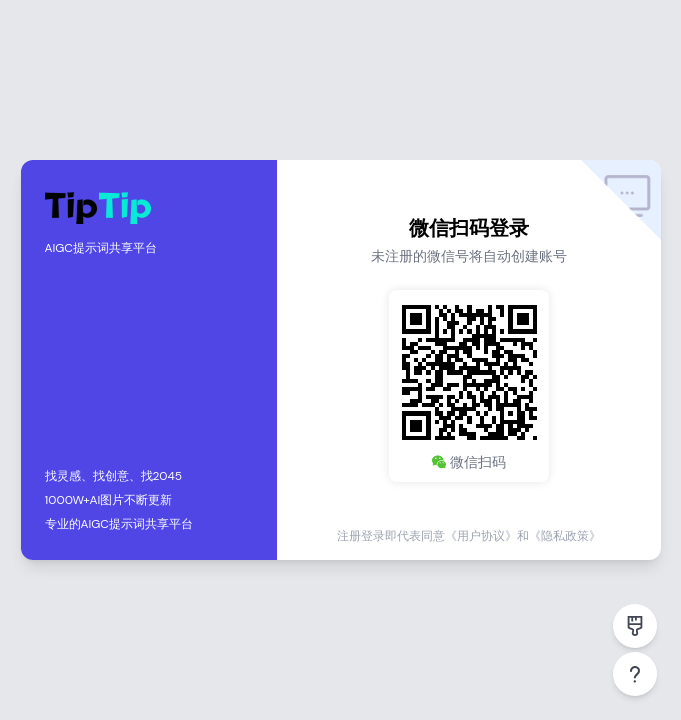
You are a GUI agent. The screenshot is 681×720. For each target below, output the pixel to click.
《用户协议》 (481, 536)
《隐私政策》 (565, 536)
